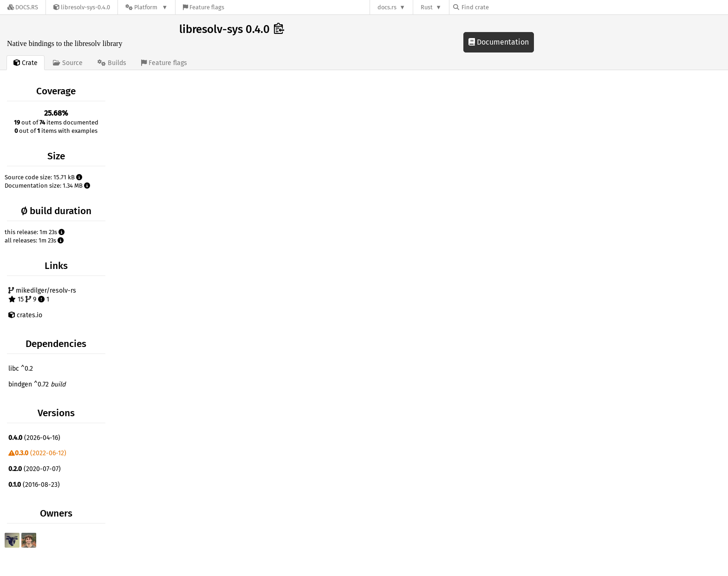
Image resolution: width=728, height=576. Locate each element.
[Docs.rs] (23, 7)
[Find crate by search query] (500, 7)
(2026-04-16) (34, 438)
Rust (427, 7)
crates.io (25, 315)
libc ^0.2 (21, 369)
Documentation (499, 42)
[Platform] (146, 7)
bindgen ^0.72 (37, 384)
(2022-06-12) (37, 453)
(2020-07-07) (35, 469)
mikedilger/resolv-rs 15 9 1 (42, 295)
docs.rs (387, 7)
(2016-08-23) (34, 485)
